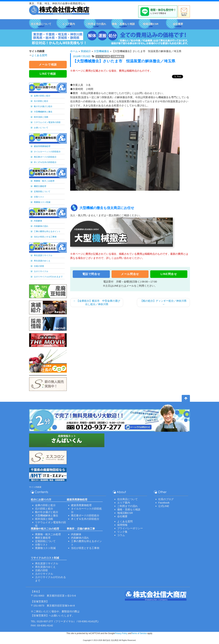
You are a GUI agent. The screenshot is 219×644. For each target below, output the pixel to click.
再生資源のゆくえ (42, 261)
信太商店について (127, 499)
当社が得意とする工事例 (45, 237)
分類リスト (39, 197)
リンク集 (122, 532)
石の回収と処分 (41, 101)
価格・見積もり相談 (129, 509)
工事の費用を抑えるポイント (47, 231)
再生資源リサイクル (43, 255)
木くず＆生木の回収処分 (45, 162)
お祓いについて (41, 128)
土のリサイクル (41, 271)
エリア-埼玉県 (103, 57)
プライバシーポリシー (130, 528)
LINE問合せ (169, 274)
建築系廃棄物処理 (42, 146)
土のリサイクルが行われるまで (48, 277)
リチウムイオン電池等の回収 (47, 122)
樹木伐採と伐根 (41, 117)
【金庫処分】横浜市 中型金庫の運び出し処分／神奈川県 (97, 302)
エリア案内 (124, 503)
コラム (121, 535)
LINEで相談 (48, 74)
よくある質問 (39, 55)
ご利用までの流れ (127, 506)
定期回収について (42, 192)
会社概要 (122, 516)
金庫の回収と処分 (42, 96)
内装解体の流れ (41, 226)
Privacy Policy (121, 633)
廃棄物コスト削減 (42, 202)
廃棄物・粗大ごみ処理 (44, 181)
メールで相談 (48, 65)
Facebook (164, 503)
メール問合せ (130, 274)
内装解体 (38, 221)
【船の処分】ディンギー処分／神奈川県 (163, 302)
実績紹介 (86, 51)
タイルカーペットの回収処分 (47, 152)
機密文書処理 (40, 186)
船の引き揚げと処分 (43, 106)
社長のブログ (166, 499)
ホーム (74, 51)
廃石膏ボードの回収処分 (45, 157)
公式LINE (164, 506)
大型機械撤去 (101, 51)
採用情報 (122, 525)
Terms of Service (139, 633)
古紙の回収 (39, 266)
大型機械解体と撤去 (43, 112)
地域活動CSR (125, 513)
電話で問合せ (91, 274)
